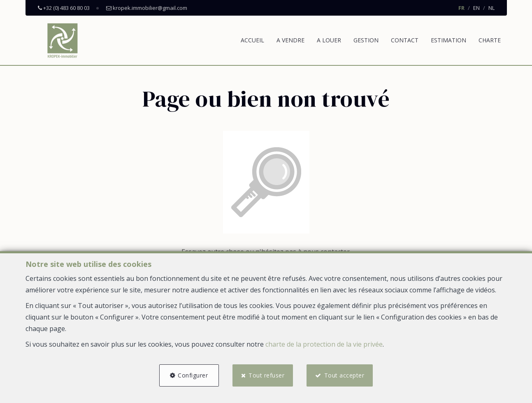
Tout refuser (266, 375)
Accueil (252, 40)
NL (491, 8)
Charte (490, 40)
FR (461, 8)
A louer (329, 40)
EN (476, 8)
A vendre (290, 40)
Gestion (366, 40)
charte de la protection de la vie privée (324, 344)
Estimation (448, 40)
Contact (405, 40)
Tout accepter (345, 375)
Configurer (193, 375)
